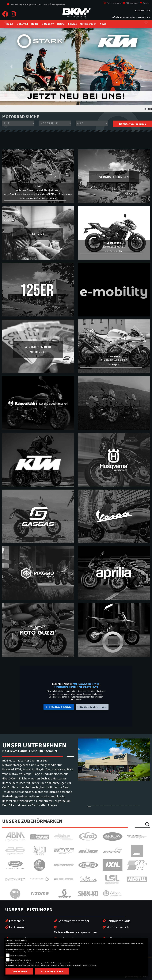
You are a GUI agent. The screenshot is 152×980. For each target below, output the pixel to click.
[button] (22, 24)
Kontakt (145, 3)
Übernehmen (19, 971)
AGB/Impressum (131, 3)
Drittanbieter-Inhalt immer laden (92, 707)
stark (6, 85)
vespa (6, 126)
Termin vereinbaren (113, 3)
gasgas (6, 74)
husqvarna (6, 64)
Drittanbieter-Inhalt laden (60, 707)
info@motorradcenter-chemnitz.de (131, 17)
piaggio (6, 116)
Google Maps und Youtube (18, 956)
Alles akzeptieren (52, 971)
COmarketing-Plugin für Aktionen (21, 960)
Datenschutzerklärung (73, 946)
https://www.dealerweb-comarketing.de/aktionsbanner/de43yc (77, 685)
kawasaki (6, 33)
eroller (6, 22)
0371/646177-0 (142, 11)
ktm (6, 53)
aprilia (6, 95)
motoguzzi (6, 105)
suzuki (6, 43)
